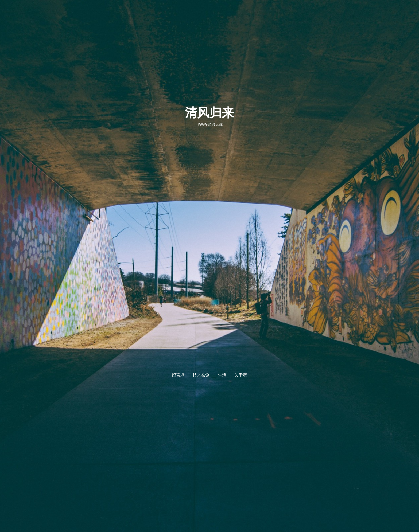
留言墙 (178, 375)
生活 (222, 375)
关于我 (241, 375)
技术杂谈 (201, 375)
